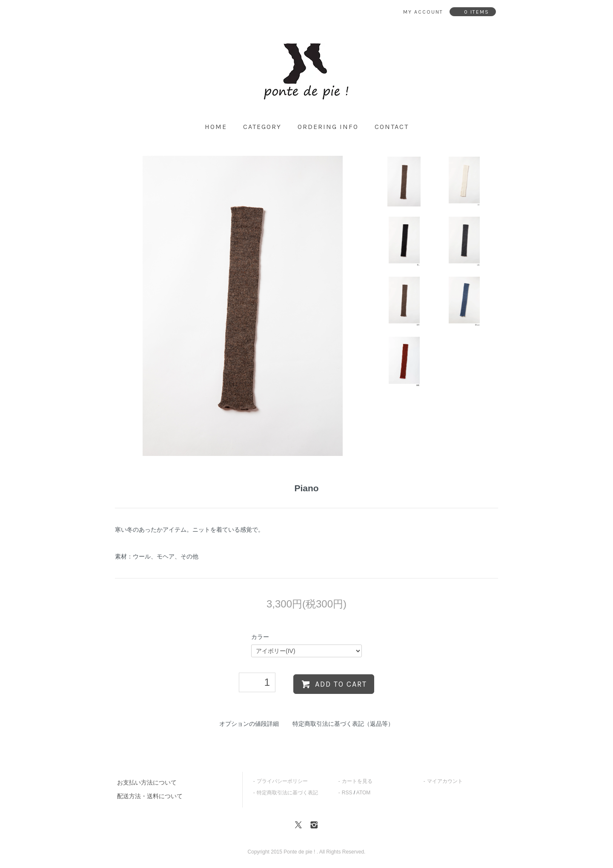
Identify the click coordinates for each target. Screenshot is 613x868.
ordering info (328, 127)
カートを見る (357, 781)
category (262, 127)
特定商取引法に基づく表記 (287, 793)
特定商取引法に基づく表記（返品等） (343, 724)
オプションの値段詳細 (249, 724)
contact (392, 127)
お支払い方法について (147, 782)
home (216, 127)
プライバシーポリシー (282, 781)
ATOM (364, 793)
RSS (347, 793)
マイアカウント (445, 781)
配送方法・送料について (150, 796)
